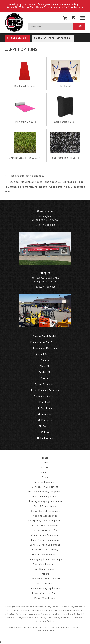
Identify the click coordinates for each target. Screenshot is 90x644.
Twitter (45, 426)
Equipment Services (45, 396)
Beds (45, 477)
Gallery (45, 360)
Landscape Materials (45, 348)
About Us (45, 366)
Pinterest (45, 420)
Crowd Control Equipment (45, 511)
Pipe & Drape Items (45, 506)
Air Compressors (45, 569)
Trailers (45, 574)
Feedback (45, 402)
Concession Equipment (45, 487)
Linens (45, 472)
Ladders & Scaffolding (45, 550)
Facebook (45, 408)
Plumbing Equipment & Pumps (45, 559)
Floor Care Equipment (45, 564)
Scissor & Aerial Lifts (45, 530)
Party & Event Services (45, 525)
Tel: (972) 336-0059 (45, 225)
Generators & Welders (45, 554)
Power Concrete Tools (45, 593)
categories (54, 38)
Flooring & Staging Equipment (45, 501)
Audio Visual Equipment (45, 496)
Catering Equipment (45, 482)
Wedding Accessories (45, 516)
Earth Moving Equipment (45, 540)
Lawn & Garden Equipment (45, 545)
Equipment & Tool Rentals (45, 342)
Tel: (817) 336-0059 (45, 287)
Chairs (45, 467)
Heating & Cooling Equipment (45, 492)
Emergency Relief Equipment (45, 521)
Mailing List (45, 438)
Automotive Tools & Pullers (45, 579)
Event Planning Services (45, 390)
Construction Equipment (45, 535)
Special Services (45, 354)
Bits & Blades (45, 583)
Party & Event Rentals (45, 336)
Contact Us (45, 372)
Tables (45, 463)
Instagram (45, 414)
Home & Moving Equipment (45, 588)
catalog (18, 38)
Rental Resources (45, 384)
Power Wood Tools (45, 598)
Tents (45, 458)
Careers (45, 378)
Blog (45, 432)
